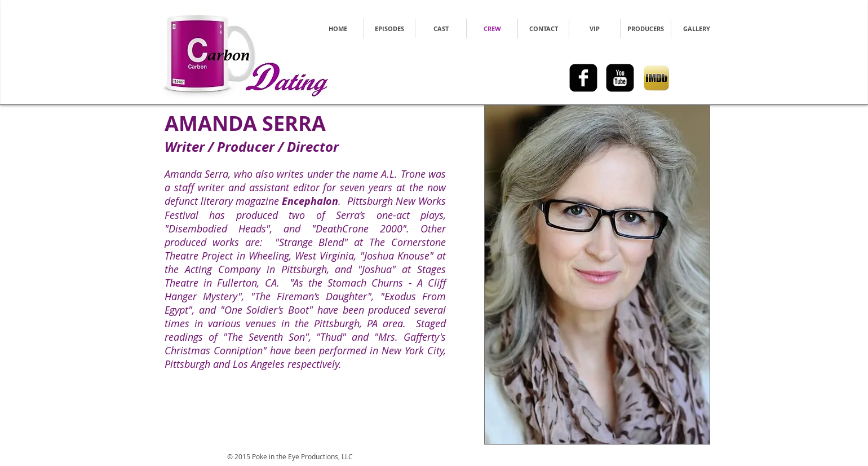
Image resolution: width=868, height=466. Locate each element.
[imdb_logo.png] (657, 78)
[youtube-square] (620, 78)
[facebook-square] (583, 78)
